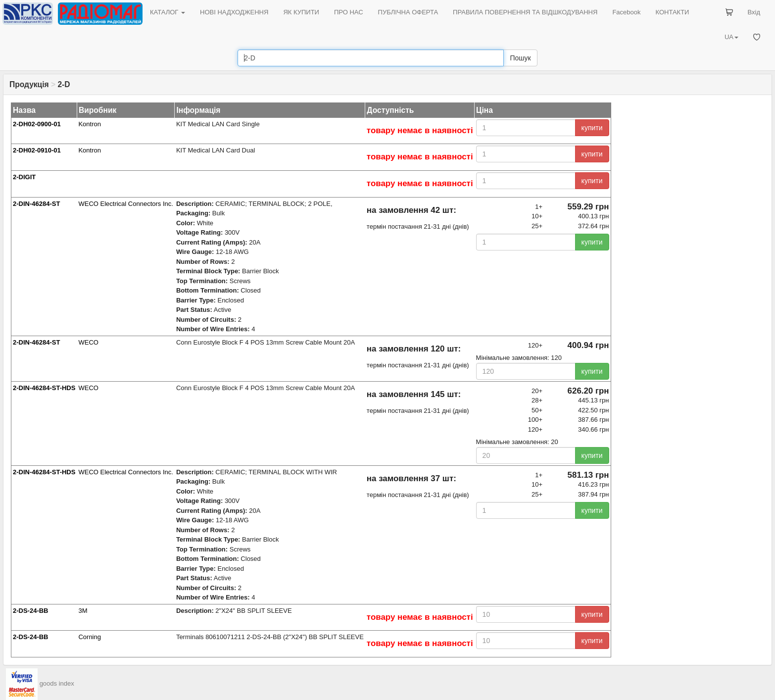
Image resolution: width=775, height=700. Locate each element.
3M (83, 611)
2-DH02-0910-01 (37, 150)
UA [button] (731, 37)
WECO (88, 342)
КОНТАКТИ (672, 12)
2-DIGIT (24, 177)
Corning (90, 637)
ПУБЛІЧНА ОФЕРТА (408, 12)
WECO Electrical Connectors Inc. (125, 204)
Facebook (626, 12)
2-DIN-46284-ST (36, 204)
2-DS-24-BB (31, 611)
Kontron (90, 124)
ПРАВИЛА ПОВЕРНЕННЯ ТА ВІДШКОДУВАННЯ (525, 12)
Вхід (754, 12)
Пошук (520, 58)
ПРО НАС (349, 12)
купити (592, 128)
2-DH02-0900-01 (37, 124)
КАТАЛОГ (168, 12)
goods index (57, 683)
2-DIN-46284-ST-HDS (44, 388)
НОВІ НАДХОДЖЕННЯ (234, 12)
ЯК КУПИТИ (301, 12)
